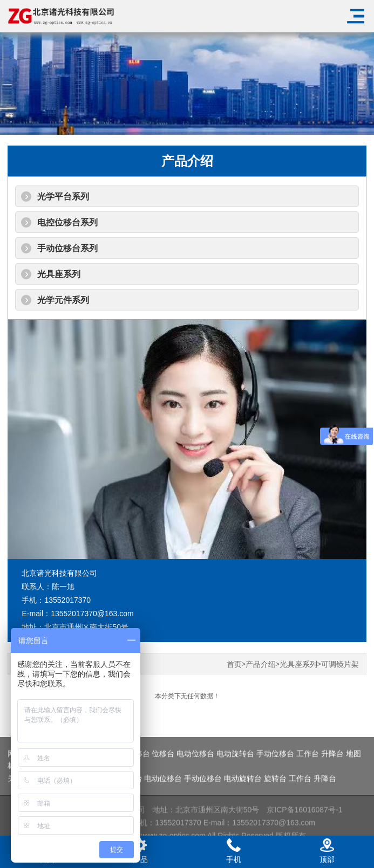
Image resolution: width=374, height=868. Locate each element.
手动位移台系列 (67, 248)
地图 (353, 768)
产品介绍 (261, 664)
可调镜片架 (340, 664)
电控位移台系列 (67, 222)
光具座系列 (59, 274)
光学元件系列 (63, 300)
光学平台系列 (63, 197)
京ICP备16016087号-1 (304, 823)
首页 (234, 664)
